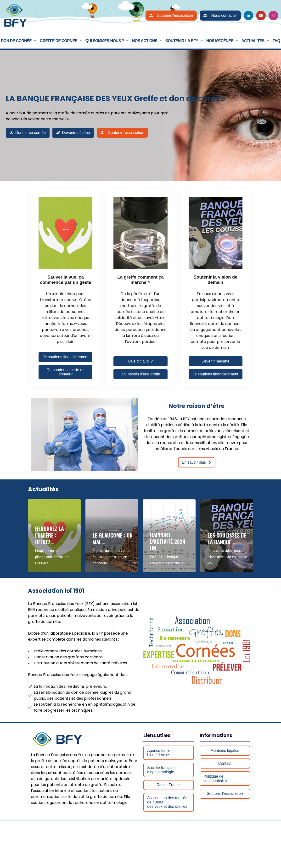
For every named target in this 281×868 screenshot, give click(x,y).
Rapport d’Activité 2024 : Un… (169, 541)
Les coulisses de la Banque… (227, 538)
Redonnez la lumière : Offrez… (50, 535)
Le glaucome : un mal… (113, 538)
